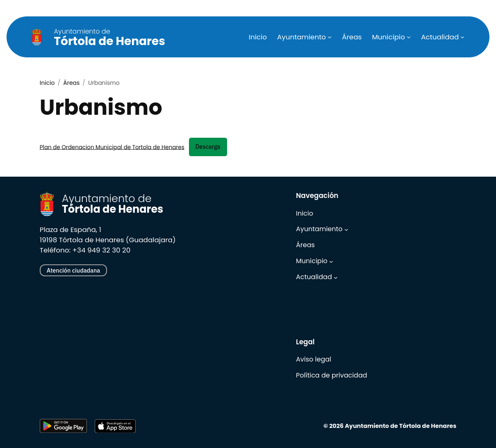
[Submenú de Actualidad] (462, 37)
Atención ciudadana (73, 270)
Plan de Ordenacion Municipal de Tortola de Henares (112, 147)
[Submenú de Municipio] (409, 37)
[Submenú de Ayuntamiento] (330, 37)
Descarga (208, 147)
